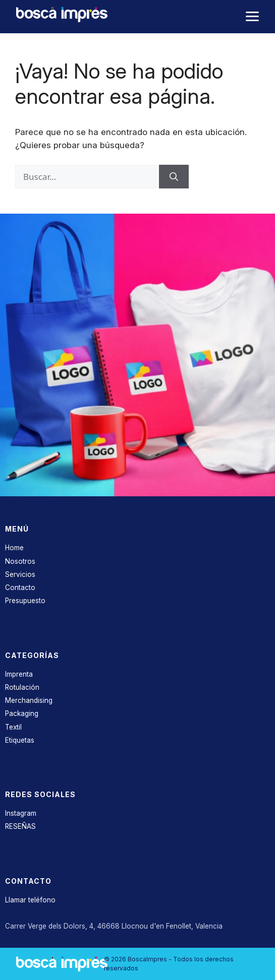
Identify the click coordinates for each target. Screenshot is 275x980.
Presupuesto (25, 601)
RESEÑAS (20, 826)
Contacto (20, 587)
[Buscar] (174, 177)
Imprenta (19, 674)
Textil (13, 727)
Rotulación (22, 687)
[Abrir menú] (252, 16)
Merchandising (29, 700)
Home (14, 548)
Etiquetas (20, 740)
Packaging (22, 713)
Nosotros (20, 561)
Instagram (21, 813)
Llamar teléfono (30, 900)
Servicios (20, 574)
